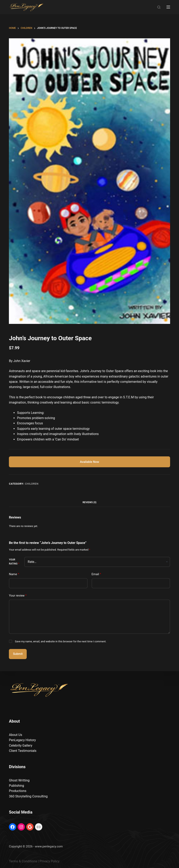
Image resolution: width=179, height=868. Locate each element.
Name (14, 574)
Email (96, 574)
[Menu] (168, 7)
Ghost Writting (19, 780)
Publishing (16, 786)
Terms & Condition (22, 861)
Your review (18, 596)
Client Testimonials (23, 751)
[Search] (159, 7)
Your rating (14, 562)
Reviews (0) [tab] (89, 503)
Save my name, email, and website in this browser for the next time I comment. (61, 642)
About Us (15, 735)
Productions (18, 791)
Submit (18, 654)
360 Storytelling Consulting (28, 796)
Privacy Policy (50, 861)
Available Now (89, 462)
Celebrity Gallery (21, 745)
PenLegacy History (22, 740)
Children (32, 484)
